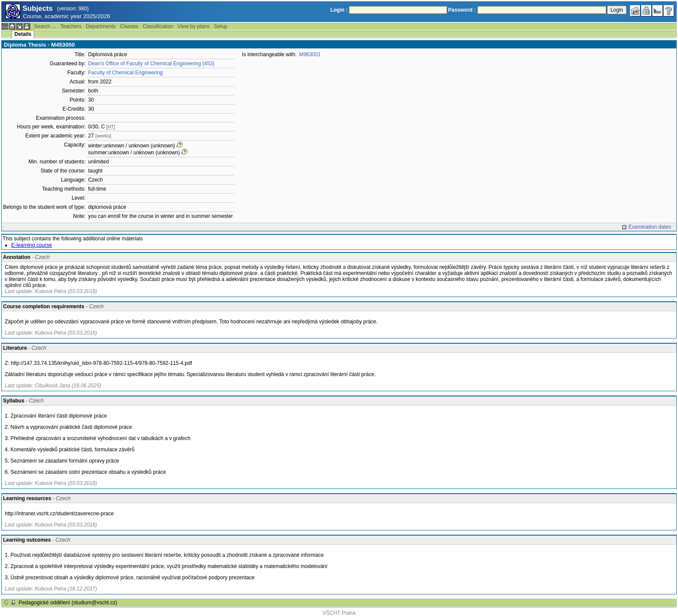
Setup (220, 26)
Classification (158, 26)
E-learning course (32, 245)
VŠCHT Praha (339, 613)
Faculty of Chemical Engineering (126, 73)
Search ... (45, 26)
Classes (129, 26)
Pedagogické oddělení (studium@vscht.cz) (68, 603)
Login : (339, 10)
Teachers (71, 26)
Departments (101, 26)
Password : (462, 10)
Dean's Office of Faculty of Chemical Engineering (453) (151, 64)
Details (23, 34)
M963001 (310, 54)
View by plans (194, 26)
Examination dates (650, 227)
